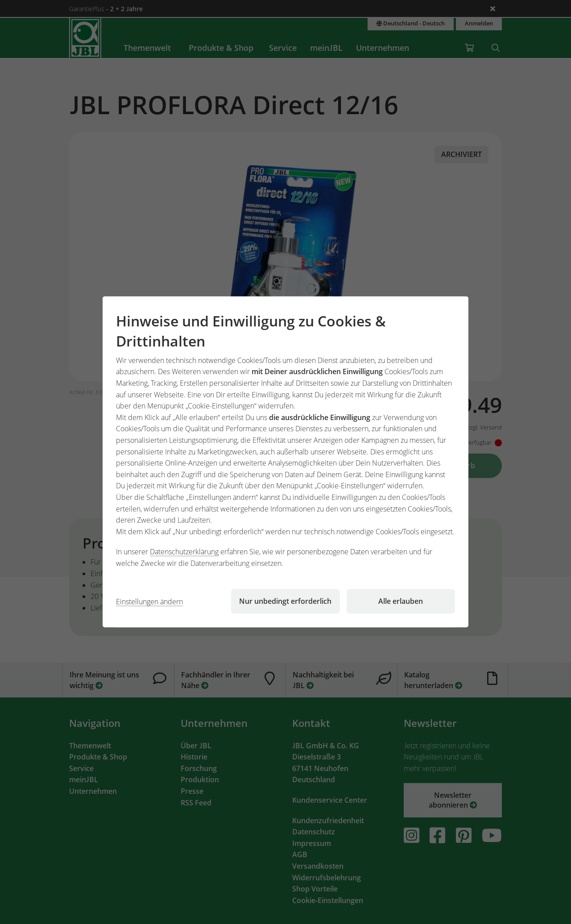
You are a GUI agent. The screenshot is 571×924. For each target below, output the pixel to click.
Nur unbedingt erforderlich (285, 601)
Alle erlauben (401, 601)
